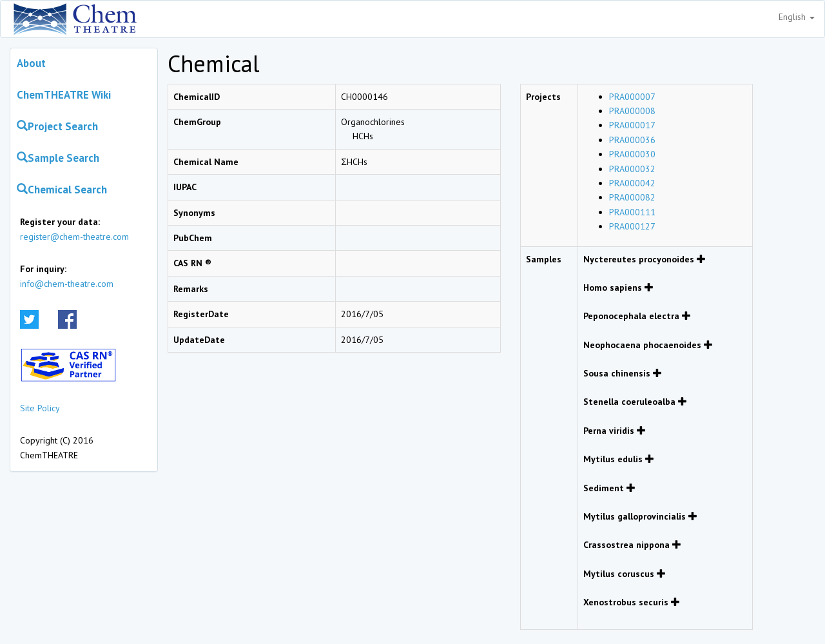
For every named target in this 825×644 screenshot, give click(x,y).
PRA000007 (632, 97)
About (31, 63)
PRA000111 (632, 212)
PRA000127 (632, 226)
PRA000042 (632, 183)
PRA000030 (632, 154)
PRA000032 (632, 169)
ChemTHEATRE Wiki (64, 95)
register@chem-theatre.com (74, 237)
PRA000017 (632, 125)
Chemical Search (62, 190)
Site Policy (40, 408)
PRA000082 (632, 197)
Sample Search (58, 158)
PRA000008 (632, 111)
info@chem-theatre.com (67, 284)
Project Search (57, 126)
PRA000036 (632, 140)
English (797, 17)
